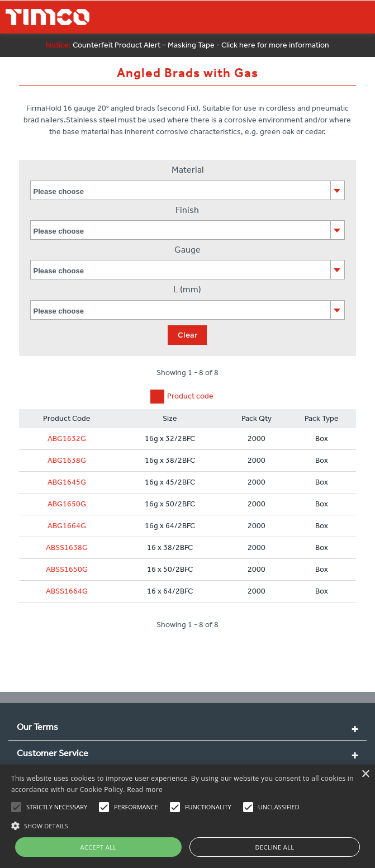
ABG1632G (67, 438)
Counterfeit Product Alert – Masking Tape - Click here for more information (187, 45)
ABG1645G (67, 482)
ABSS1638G (67, 547)
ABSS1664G (67, 591)
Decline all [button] (275, 847)
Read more (145, 789)
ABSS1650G (67, 569)
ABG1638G (67, 460)
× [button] (365, 774)
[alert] (187, 816)
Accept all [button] (99, 847)
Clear (187, 335)
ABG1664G (67, 526)
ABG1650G (67, 504)
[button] (187, 824)
